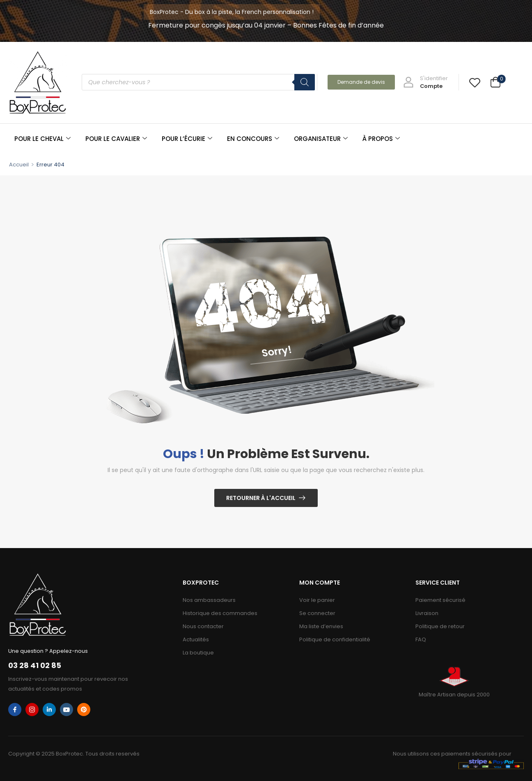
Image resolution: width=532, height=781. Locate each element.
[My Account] (425, 82)
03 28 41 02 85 (35, 665)
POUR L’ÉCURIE (187, 139)
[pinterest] (84, 710)
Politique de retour (440, 626)
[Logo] (38, 82)
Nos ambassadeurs (209, 600)
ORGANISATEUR (321, 139)
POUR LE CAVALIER (116, 139)
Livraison (427, 613)
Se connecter (317, 613)
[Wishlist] (475, 82)
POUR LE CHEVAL (42, 139)
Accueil (19, 165)
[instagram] (32, 710)
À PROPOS (381, 139)
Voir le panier (317, 600)
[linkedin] (49, 710)
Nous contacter (203, 626)
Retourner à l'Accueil (261, 498)
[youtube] (66, 710)
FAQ (421, 639)
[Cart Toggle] (495, 83)
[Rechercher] (305, 82)
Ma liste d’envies (321, 626)
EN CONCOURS (253, 139)
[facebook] (15, 710)
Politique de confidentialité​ (335, 639)
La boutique (198, 653)
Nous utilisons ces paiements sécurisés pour (452, 754)
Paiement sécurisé (440, 600)
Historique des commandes (220, 613)
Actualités (196, 639)
